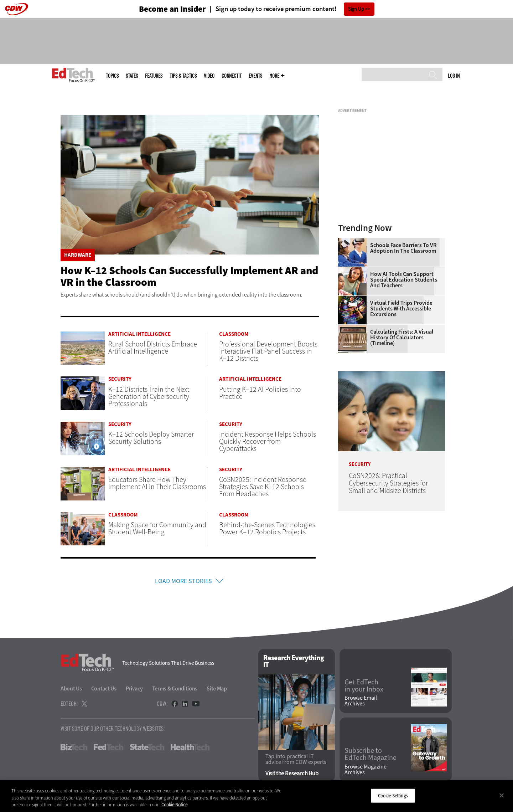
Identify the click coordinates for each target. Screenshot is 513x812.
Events (255, 76)
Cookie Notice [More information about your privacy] (174, 805)
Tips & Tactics (183, 76)
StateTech (147, 748)
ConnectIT (232, 76)
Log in (454, 76)
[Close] (502, 795)
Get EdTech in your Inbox (364, 687)
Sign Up (356, 9)
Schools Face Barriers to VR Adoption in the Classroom (403, 248)
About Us (71, 690)
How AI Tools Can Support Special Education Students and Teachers (404, 280)
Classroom (234, 334)
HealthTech (190, 748)
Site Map (217, 690)
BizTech (74, 748)
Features (154, 76)
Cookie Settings (393, 795)
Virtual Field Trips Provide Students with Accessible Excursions (401, 309)
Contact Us (104, 690)
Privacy (134, 690)
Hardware (78, 255)
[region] (256, 796)
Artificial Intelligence (139, 334)
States (132, 76)
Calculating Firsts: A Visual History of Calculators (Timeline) (402, 338)
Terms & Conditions (175, 690)
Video (209, 76)
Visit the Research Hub (292, 774)
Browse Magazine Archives (366, 771)
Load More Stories (183, 582)
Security (120, 379)
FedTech (108, 748)
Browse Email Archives (361, 702)
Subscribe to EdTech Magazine (370, 756)
